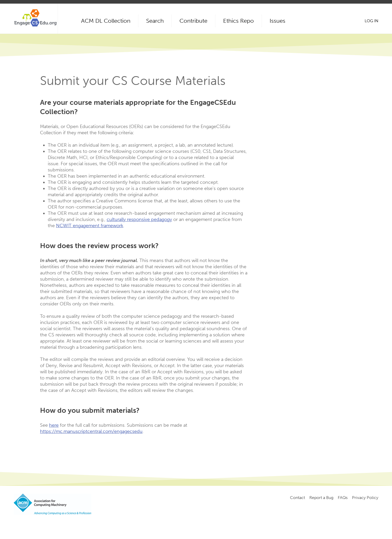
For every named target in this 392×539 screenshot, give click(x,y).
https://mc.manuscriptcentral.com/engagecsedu (91, 431)
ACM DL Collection (106, 21)
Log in (371, 21)
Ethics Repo (238, 21)
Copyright (101, 524)
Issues (277, 21)
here (54, 425)
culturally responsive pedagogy (139, 219)
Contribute (193, 21)
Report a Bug (321, 498)
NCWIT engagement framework (90, 226)
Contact (297, 498)
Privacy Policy (365, 498)
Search (155, 21)
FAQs (343, 498)
